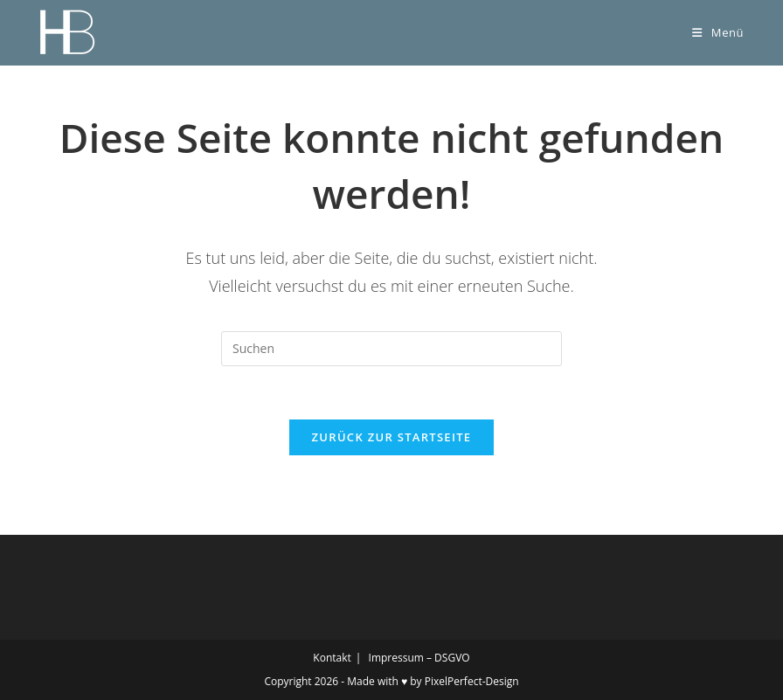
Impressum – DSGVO (419, 658)
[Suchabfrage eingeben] (391, 349)
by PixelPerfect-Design (464, 681)
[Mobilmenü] (718, 32)
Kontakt (332, 658)
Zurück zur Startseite (392, 437)
